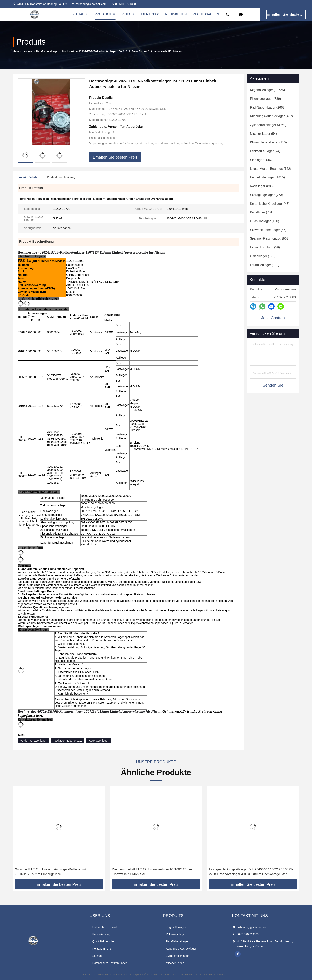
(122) (270, 169)
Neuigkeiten (176, 14)
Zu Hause (81, 14)
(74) (265, 151)
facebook (238, 954)
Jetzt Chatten (273, 318)
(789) (265, 99)
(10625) (267, 90)
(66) (268, 230)
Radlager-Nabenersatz (68, 741)
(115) (268, 142)
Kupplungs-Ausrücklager (181, 949)
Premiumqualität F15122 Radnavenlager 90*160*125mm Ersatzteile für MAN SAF (152, 872)
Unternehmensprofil (104, 927)
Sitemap (97, 956)
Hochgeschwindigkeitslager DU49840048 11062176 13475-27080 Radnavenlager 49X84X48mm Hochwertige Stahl (251, 872)
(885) (262, 186)
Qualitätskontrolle (103, 941)
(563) (270, 239)
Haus (16, 51)
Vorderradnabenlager (33, 741)
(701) (262, 212)
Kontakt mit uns (102, 949)
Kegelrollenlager (176, 927)
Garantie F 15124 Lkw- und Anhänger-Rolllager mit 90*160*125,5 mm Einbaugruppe (51, 872)
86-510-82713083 (124, 4)
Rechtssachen (206, 14)
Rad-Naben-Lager (47, 51)
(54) (263, 134)
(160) (264, 221)
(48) (270, 204)
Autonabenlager (99, 741)
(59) (265, 247)
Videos (128, 14)
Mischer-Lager (175, 963)
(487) (271, 116)
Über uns (149, 14)
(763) (266, 195)
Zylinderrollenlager (177, 956)
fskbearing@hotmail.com (89, 4)
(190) (263, 256)
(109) (265, 265)
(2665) (268, 107)
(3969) (268, 125)
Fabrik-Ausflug (101, 934)
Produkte (105, 14)
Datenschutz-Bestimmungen (110, 963)
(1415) (267, 177)
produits (28, 51)
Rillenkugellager (176, 934)
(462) (262, 160)
